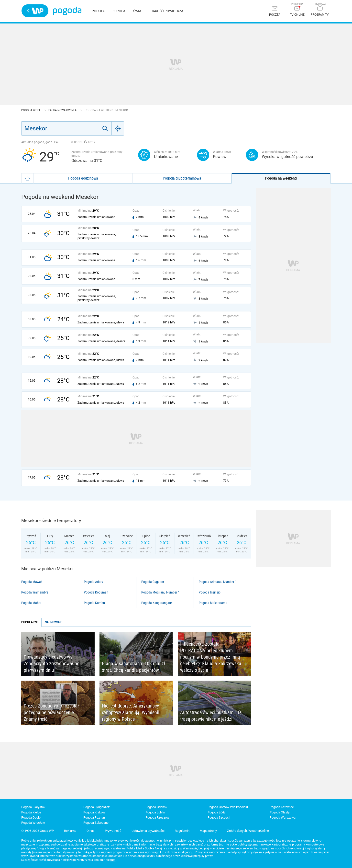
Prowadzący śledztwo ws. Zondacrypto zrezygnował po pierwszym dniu (52, 663)
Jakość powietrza (167, 11)
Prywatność (113, 831)
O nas (91, 831)
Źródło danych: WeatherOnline (248, 831)
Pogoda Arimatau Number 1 (218, 582)
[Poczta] (275, 12)
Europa (119, 11)
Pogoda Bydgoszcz (96, 807)
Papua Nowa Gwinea (63, 110)
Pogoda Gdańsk (156, 807)
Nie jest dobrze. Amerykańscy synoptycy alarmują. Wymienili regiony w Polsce (131, 712)
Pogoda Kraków (94, 812)
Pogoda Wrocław (33, 823)
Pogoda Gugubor (153, 582)
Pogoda (67, 11)
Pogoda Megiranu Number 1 (160, 592)
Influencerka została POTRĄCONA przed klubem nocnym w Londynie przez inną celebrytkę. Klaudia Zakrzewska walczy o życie (211, 657)
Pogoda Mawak (32, 582)
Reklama (70, 831)
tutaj (113, 860)
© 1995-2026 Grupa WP (38, 831)
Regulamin (182, 831)
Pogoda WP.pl (31, 110)
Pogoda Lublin (155, 812)
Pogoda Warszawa (283, 817)
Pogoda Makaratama (213, 603)
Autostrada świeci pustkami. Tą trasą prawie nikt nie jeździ (211, 716)
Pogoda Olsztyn (280, 812)
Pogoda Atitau (93, 582)
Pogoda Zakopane (96, 823)
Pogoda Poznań (94, 817)
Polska (98, 11)
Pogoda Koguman (96, 592)
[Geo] (118, 128)
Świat (138, 11)
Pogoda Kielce (31, 812)
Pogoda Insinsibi (210, 592)
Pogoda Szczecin (219, 817)
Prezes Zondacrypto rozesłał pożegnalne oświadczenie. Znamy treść (51, 712)
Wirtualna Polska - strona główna (35, 11)
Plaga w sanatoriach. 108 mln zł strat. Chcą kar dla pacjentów (133, 667)
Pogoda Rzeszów (157, 817)
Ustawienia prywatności (148, 831)
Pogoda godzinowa (83, 178)
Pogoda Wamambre (35, 592)
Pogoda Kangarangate (157, 603)
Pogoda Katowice (282, 807)
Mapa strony (208, 831)
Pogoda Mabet (31, 603)
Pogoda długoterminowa (182, 178)
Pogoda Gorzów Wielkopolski (228, 807)
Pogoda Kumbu (94, 603)
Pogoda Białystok (33, 807)
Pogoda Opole (31, 817)
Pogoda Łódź (216, 812)
